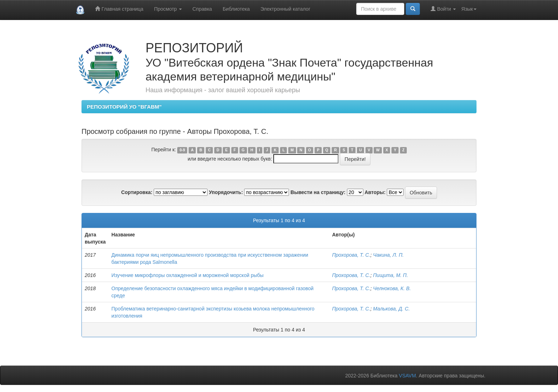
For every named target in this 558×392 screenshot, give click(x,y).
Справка (202, 9)
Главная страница (119, 9)
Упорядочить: (226, 192)
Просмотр (168, 9)
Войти (443, 9)
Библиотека (236, 9)
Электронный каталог (285, 9)
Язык (469, 9)
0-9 (182, 150)
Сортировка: (137, 192)
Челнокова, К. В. (392, 288)
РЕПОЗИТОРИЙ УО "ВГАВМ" (124, 107)
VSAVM (407, 376)
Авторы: (375, 192)
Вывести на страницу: (318, 192)
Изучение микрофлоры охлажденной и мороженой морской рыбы (188, 275)
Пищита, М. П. (390, 275)
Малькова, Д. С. (391, 309)
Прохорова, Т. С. (351, 255)
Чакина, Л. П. (388, 255)
